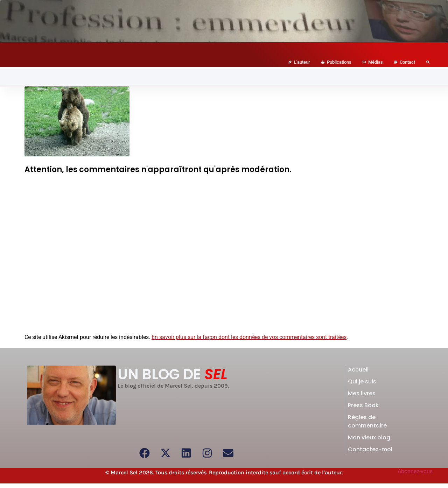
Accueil (358, 370)
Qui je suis (362, 381)
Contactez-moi (370, 449)
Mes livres (362, 393)
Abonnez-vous (415, 471)
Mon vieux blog (369, 437)
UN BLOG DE (173, 374)
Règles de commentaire (367, 421)
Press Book (363, 405)
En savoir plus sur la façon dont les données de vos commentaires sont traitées (249, 337)
